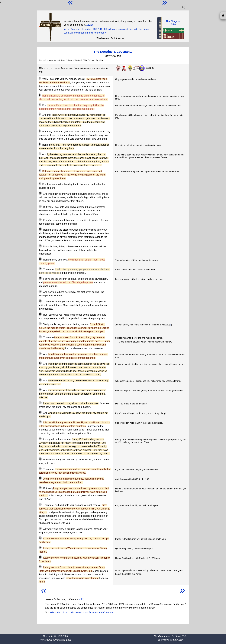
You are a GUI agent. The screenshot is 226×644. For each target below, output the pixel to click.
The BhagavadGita (174, 23)
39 (40, 557)
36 (40, 528)
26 (40, 389)
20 (40, 314)
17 (40, 278)
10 (40, 193)
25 (40, 380)
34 (40, 488)
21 (40, 324)
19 (40, 301)
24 (40, 363)
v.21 (82, 599)
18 (40, 291)
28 (40, 412)
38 (40, 547)
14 (40, 246)
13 (40, 229)
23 (40, 354)
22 (40, 337)
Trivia (67, 29)
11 (40, 206)
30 (40, 439)
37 (40, 538)
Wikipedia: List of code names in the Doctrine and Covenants (83, 613)
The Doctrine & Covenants (113, 52)
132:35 (90, 25)
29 (40, 422)
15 (40, 259)
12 (40, 220)
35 (40, 504)
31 (40, 459)
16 (40, 269)
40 (40, 567)
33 (40, 478)
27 (40, 403)
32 (40, 468)
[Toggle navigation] (183, 7)
